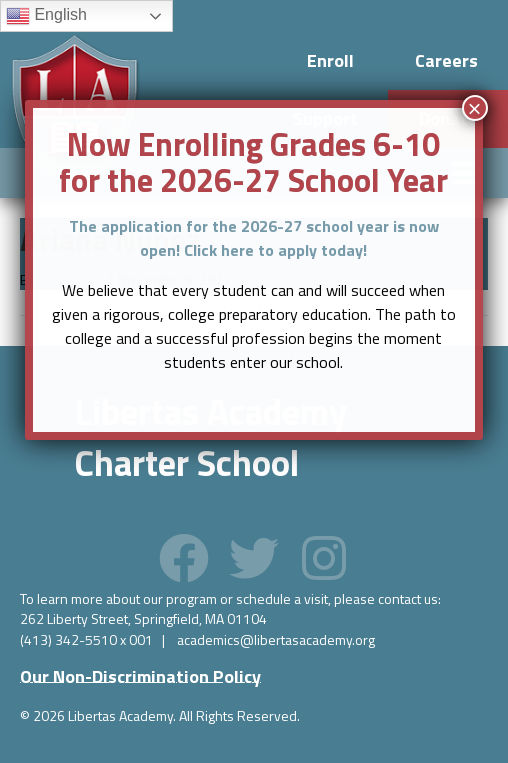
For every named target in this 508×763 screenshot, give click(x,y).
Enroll (330, 60)
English (46, 16)
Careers (446, 60)
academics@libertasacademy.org (276, 639)
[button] (184, 558)
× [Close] (475, 108)
